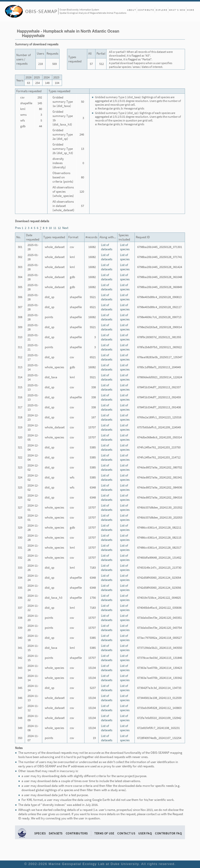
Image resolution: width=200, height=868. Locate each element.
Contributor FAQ (168, 833)
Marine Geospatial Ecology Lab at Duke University (94, 864)
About (132, 10)
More (191, 10)
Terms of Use (104, 833)
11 (55, 228)
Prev (18, 228)
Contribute (146, 10)
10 (50, 228)
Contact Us (126, 833)
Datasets (56, 833)
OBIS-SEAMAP (41, 11)
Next (65, 228)
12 (59, 228)
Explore (161, 10)
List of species (125, 247)
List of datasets (107, 247)
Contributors (77, 833)
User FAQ (145, 833)
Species (40, 833)
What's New (177, 10)
